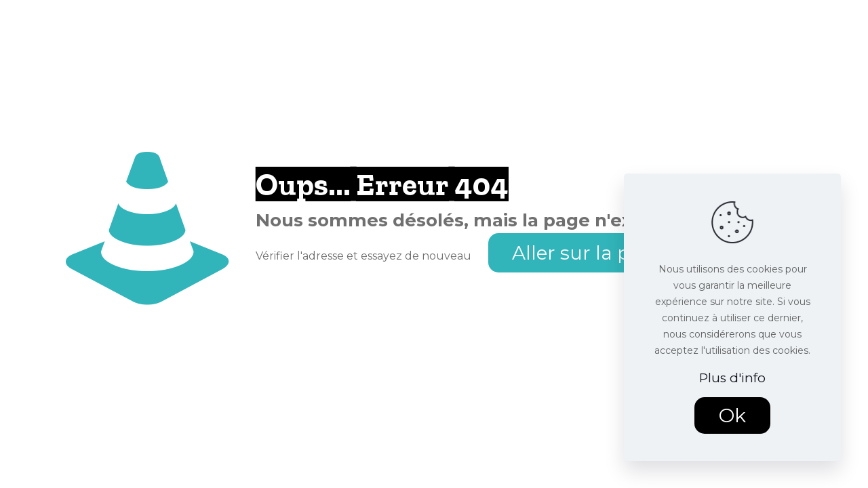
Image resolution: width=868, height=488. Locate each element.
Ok (732, 415)
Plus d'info (732, 378)
